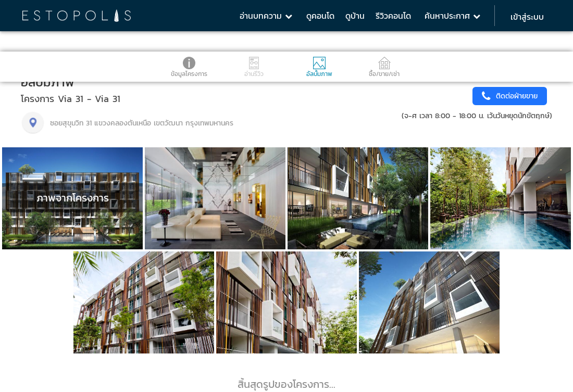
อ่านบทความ (266, 16)
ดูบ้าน (355, 16)
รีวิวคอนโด (393, 16)
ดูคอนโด (320, 16)
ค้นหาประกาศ (452, 16)
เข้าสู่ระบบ (527, 17)
